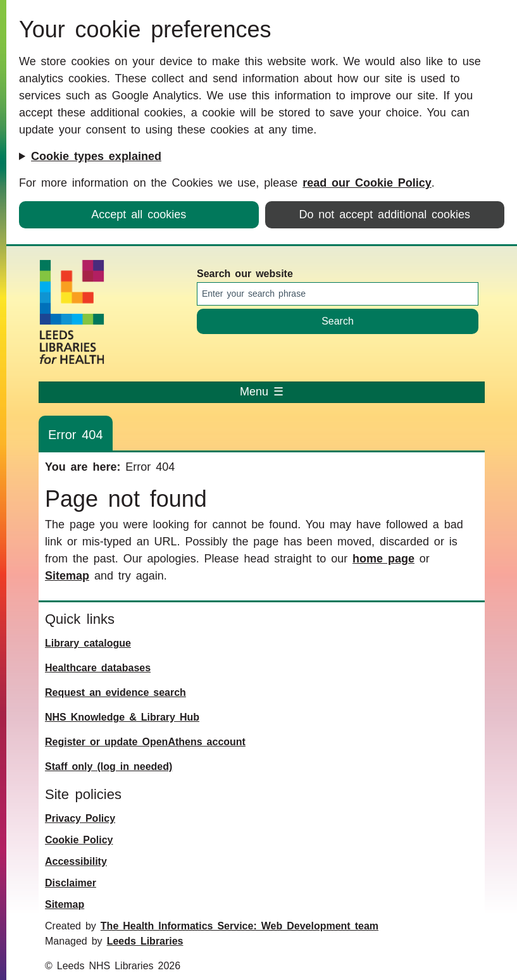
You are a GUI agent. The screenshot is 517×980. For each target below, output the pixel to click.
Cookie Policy (79, 840)
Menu (262, 392)
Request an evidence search (115, 692)
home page (383, 559)
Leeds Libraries (145, 941)
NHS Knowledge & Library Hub (122, 717)
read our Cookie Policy (367, 183)
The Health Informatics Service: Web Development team (240, 926)
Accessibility (76, 861)
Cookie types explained (96, 156)
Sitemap (67, 576)
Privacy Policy (80, 818)
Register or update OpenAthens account (145, 742)
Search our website (245, 274)
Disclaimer (71, 883)
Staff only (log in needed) (109, 766)
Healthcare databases (98, 668)
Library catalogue (88, 643)
